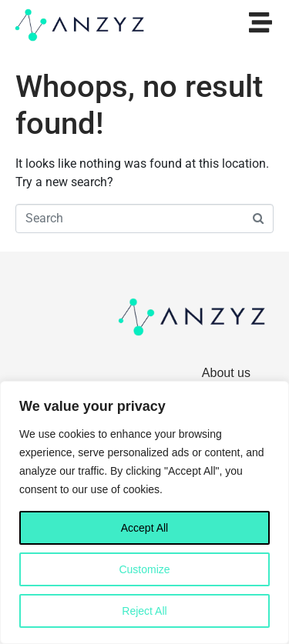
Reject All (144, 611)
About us (226, 373)
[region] (144, 512)
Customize (144, 569)
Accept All (144, 528)
